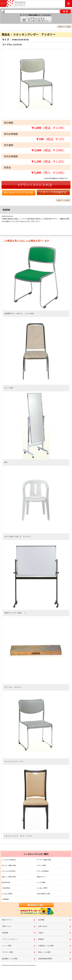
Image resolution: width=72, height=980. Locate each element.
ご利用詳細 (5, 899)
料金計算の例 (6, 882)
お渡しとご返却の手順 (9, 877)
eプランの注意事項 (43, 871)
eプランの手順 (41, 865)
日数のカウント (42, 877)
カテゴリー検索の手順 (9, 865)
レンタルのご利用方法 (9, 860)
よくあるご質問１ (42, 888)
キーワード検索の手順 (44, 860)
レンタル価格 (41, 882)
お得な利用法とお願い (44, 894)
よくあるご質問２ (7, 894)
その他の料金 (6, 888)
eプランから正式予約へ (9, 871)
